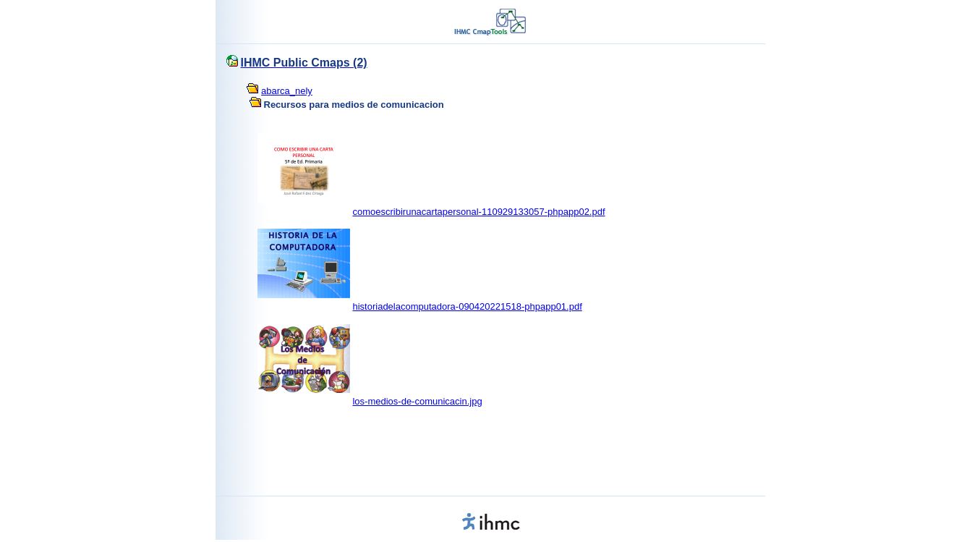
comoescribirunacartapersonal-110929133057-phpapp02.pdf (478, 212)
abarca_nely (287, 91)
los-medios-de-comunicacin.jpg (417, 401)
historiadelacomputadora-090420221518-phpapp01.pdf (467, 306)
